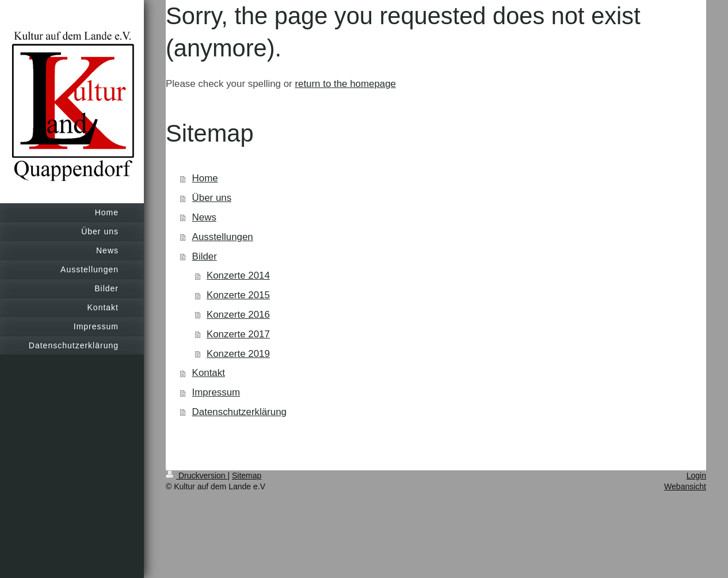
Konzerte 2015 (238, 295)
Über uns (212, 198)
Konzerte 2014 (238, 275)
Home (205, 178)
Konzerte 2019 (238, 354)
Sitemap (247, 476)
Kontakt (209, 373)
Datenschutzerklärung (239, 412)
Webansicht (685, 486)
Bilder (205, 256)
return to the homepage (345, 84)
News (204, 217)
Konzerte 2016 (238, 315)
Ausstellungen (223, 237)
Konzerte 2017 (238, 334)
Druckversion (197, 476)
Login (696, 476)
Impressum (216, 392)
